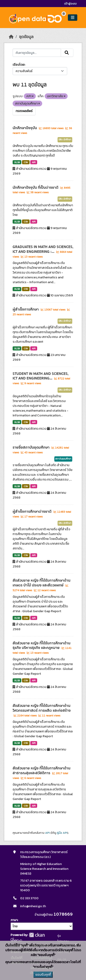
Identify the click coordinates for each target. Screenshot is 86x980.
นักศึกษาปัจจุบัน (25, 128)
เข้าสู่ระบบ (70, 4)
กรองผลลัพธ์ (24, 111)
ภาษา (14, 920)
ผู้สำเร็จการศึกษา (26, 309)
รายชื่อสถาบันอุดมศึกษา (32, 447)
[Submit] (67, 53)
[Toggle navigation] (73, 18)
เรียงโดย (19, 65)
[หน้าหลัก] (11, 37)
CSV (26, 162)
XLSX (17, 162)
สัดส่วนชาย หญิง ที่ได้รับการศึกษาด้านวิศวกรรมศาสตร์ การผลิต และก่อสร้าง (42, 708)
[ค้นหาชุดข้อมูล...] (37, 53)
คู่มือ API (62, 833)
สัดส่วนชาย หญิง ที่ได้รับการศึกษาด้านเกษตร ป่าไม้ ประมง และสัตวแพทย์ (42, 583)
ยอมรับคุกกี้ (43, 975)
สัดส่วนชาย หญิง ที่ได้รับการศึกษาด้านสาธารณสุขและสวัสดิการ (42, 771)
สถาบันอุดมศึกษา (63, 459)
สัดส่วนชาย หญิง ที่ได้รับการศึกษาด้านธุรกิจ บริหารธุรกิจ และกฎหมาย (42, 646)
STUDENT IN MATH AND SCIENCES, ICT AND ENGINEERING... (41, 376)
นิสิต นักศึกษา (65, 140)
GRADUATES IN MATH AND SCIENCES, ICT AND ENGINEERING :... (43, 249)
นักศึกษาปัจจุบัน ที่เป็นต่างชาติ (36, 188)
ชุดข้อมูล (26, 37)
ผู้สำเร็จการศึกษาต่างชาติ (33, 512)
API (34, 162)
